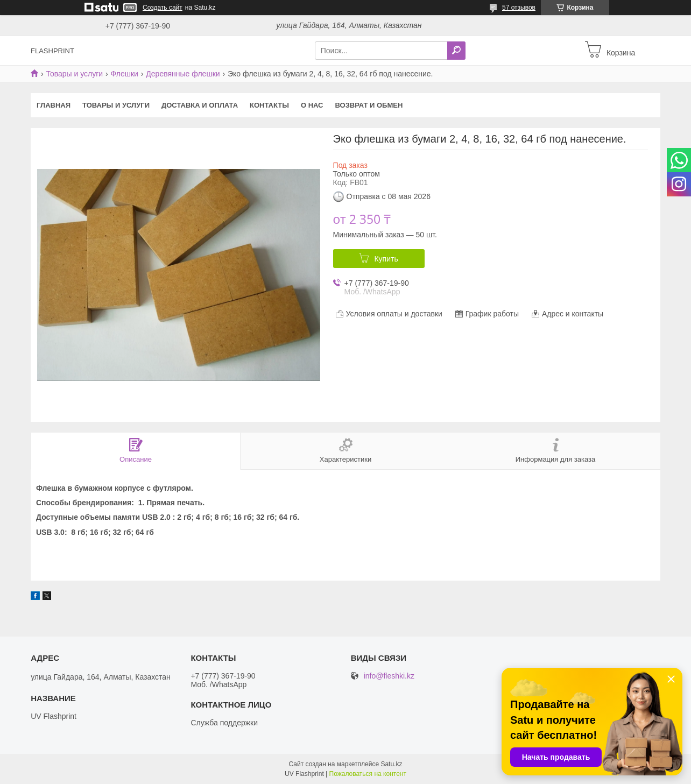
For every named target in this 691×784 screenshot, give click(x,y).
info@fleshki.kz (389, 676)
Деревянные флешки (183, 74)
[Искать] (456, 51)
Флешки (125, 74)
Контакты (269, 105)
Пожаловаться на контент (368, 774)
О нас (312, 105)
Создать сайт (163, 8)
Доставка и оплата (200, 105)
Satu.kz (391, 764)
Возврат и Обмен (369, 105)
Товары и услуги (74, 74)
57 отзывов (519, 8)
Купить (386, 259)
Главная (54, 105)
